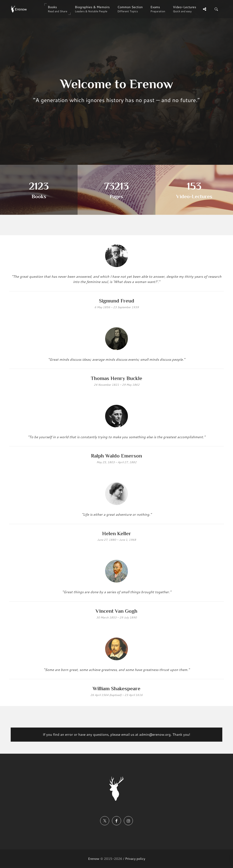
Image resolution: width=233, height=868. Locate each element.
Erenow (94, 859)
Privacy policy (135, 859)
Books (57, 9)
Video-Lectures (185, 9)
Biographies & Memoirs (92, 9)
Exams (158, 9)
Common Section (130, 9)
